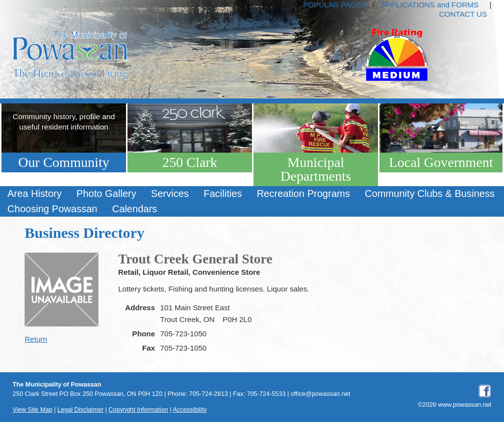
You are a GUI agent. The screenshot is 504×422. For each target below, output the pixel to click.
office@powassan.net (321, 394)
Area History (34, 194)
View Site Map (33, 410)
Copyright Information (138, 410)
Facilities (223, 194)
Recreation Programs (303, 194)
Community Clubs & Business (430, 194)
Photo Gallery (106, 194)
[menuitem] (34, 194)
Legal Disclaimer (81, 410)
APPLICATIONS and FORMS (430, 5)
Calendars (135, 209)
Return (36, 339)
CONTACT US (463, 14)
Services (170, 194)
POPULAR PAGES (335, 5)
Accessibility (190, 410)
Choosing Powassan (52, 209)
